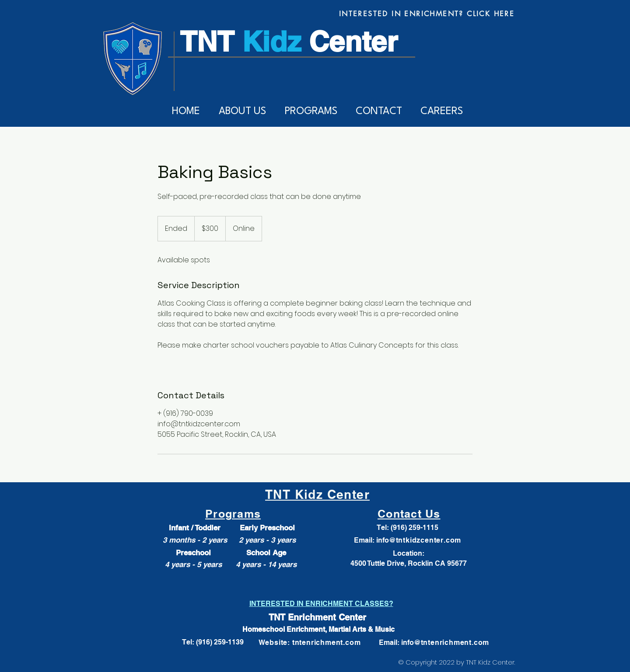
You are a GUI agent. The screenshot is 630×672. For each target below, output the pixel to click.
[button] (242, 111)
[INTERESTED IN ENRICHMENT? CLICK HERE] (427, 14)
